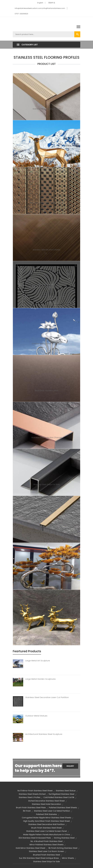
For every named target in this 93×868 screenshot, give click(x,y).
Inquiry (70, 766)
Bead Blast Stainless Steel (47, 391)
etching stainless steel (64, 838)
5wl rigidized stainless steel (61, 794)
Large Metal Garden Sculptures (40, 679)
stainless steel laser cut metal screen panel (46, 831)
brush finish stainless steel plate (31, 808)
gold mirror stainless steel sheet (30, 848)
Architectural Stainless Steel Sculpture (44, 734)
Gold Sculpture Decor (46, 625)
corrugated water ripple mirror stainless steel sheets (46, 818)
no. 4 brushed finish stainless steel (46, 841)
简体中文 (52, 3)
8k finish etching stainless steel (63, 848)
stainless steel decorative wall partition (47, 824)
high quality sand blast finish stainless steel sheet (46, 821)
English (40, 3)
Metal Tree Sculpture (46, 578)
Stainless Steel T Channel (46, 531)
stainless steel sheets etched (32, 794)
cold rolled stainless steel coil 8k (59, 797)
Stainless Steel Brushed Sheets (47, 250)
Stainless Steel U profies (29, 797)
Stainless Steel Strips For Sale (46, 484)
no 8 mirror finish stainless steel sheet (35, 791)
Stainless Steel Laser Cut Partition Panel (46, 297)
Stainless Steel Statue (47, 156)
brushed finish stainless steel (46, 855)
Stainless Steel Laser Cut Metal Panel (47, 203)
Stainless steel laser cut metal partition (52, 811)
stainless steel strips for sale (47, 862)
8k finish (27, 811)
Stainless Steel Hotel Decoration (46, 804)
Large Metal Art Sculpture (38, 661)
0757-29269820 (21, 14)
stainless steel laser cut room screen (46, 851)
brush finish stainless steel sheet (47, 828)
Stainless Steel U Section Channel (47, 438)
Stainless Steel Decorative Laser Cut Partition (47, 697)
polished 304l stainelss (46, 814)
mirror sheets (68, 858)
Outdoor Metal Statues (36, 716)
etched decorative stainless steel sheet (46, 801)
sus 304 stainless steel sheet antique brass (39, 858)
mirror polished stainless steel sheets (46, 845)
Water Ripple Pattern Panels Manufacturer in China (46, 835)
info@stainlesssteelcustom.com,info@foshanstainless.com (40, 8)
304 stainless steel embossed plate (35, 838)
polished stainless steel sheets (63, 808)
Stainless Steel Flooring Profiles (46, 109)
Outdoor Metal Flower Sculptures (46, 344)
